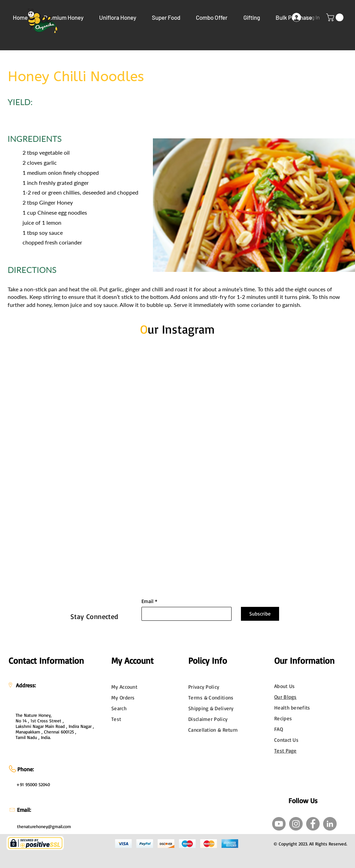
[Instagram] (296, 824)
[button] (63, 17)
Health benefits (292, 708)
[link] (336, 17)
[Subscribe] (260, 614)
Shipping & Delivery (211, 708)
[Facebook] (313, 824)
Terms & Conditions (211, 698)
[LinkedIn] (330, 824)
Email (148, 601)
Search (119, 708)
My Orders (123, 698)
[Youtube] (279, 824)
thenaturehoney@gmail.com (44, 826)
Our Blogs (285, 697)
